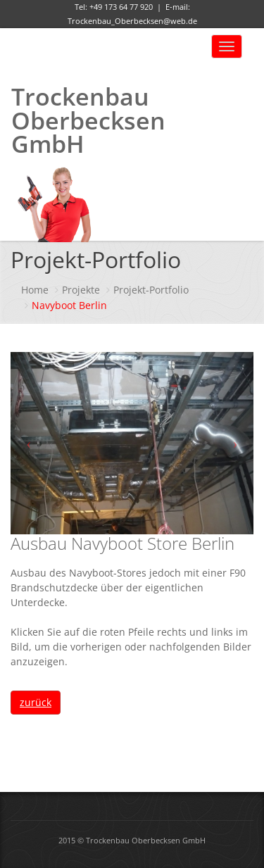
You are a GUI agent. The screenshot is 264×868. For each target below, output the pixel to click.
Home (35, 290)
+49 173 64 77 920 (121, 7)
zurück (36, 702)
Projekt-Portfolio (151, 290)
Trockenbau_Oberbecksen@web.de (132, 21)
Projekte (81, 290)
